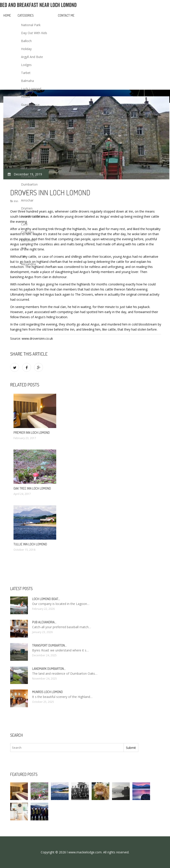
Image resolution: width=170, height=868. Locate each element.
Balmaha (27, 81)
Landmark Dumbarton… (49, 669)
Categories (26, 15)
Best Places (29, 113)
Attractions (29, 160)
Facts (25, 192)
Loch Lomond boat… (46, 599)
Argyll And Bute (32, 57)
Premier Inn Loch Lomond (32, 433)
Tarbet (26, 73)
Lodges (26, 65)
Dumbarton (29, 184)
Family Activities (32, 152)
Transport (28, 129)
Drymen (27, 208)
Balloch (26, 41)
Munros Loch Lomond (47, 692)
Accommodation (33, 216)
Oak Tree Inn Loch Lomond (32, 488)
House (26, 97)
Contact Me (66, 15)
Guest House (30, 105)
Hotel (25, 144)
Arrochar (27, 200)
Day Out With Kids (34, 33)
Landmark (28, 240)
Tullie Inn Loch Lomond (30, 544)
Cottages (28, 232)
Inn (23, 256)
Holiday (26, 49)
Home (7, 15)
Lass (24, 137)
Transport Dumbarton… (49, 645)
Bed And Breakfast (35, 121)
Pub (24, 248)
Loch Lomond (31, 89)
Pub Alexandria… (44, 622)
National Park (31, 25)
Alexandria (28, 264)
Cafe (24, 224)
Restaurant (29, 176)
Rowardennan (31, 168)
